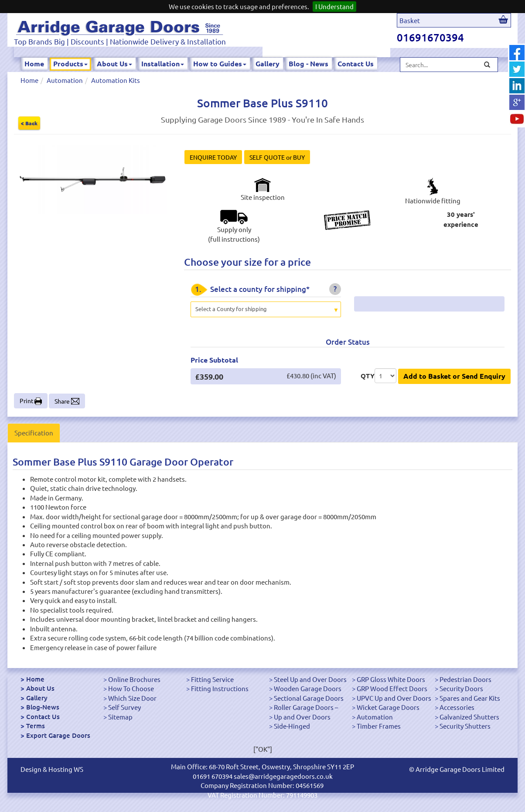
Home (34, 63)
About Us (114, 63)
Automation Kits (116, 80)
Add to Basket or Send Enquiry (454, 376)
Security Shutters (465, 726)
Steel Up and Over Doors (310, 679)
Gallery (268, 63)
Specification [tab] (34, 433)
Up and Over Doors (302, 717)
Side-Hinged (292, 726)
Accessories (457, 707)
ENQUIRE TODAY (213, 157)
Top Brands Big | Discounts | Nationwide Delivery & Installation (120, 41)
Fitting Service (212, 679)
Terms (36, 726)
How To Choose (131, 688)
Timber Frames (379, 726)
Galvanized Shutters (469, 717)
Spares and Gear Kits (470, 698)
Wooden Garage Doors (308, 688)
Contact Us (356, 63)
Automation (65, 80)
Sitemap (120, 717)
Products (70, 63)
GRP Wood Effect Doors (392, 688)
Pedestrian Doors (465, 679)
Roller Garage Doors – (306, 707)
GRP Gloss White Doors (391, 679)
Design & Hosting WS (52, 769)
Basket (410, 20)
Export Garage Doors (58, 735)
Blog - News (309, 63)
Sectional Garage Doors (309, 698)
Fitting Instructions (220, 688)
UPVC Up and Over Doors (394, 698)
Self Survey (124, 707)
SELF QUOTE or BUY (277, 157)
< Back (29, 123)
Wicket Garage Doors (388, 707)
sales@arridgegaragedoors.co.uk (283, 776)
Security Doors (461, 688)
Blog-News (43, 707)
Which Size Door (132, 698)
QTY (368, 376)
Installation (163, 63)
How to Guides (220, 63)
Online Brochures (134, 679)
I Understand (334, 6)
